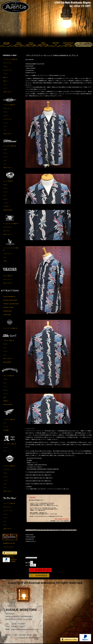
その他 (5, 261)
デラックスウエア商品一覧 (10, 146)
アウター (5, 67)
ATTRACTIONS (7, 315)
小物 (4, 397)
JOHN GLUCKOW (8, 210)
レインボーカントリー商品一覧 (11, 224)
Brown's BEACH (7, 362)
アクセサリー (6, 206)
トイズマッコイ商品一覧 (9, 105)
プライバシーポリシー (9, 547)
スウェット (6, 116)
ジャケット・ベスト (8, 511)
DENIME (5, 401)
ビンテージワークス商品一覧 (10, 328)
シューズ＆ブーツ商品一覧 (10, 444)
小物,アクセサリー (8, 92)
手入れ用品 (6, 430)
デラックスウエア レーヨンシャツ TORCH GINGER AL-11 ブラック (52, 55)
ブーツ (5, 423)
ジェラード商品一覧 (8, 181)
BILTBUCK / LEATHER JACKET (11, 304)
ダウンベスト (6, 231)
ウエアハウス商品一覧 (9, 376)
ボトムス (5, 199)
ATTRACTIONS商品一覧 (9, 297)
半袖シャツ (6, 81)
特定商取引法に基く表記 (9, 543)
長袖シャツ (6, 77)
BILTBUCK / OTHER (8, 307)
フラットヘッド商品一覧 (9, 503)
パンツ (5, 88)
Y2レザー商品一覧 (8, 276)
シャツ (5, 126)
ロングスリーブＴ (8, 70)
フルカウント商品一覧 (9, 340)
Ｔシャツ (5, 74)
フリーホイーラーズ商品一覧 (10, 59)
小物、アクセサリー (8, 283)
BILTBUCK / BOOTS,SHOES (10, 300)
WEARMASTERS (8, 311)
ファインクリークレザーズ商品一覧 (11, 249)
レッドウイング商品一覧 (9, 419)
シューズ (5, 203)
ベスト (5, 85)
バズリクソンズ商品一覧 (9, 466)
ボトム (5, 383)
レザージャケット (8, 63)
